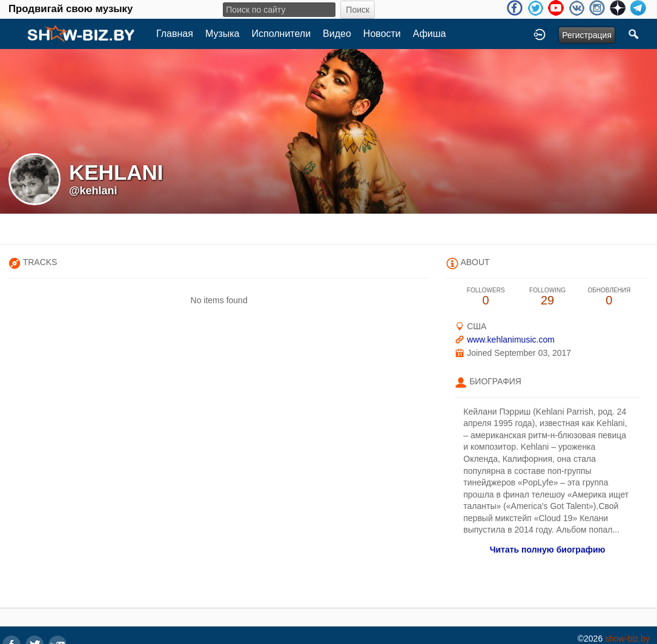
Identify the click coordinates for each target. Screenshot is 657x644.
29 (547, 297)
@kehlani (93, 191)
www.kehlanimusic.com (511, 340)
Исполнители (282, 34)
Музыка (223, 34)
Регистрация (587, 35)
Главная (175, 34)
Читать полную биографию (548, 550)
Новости (382, 34)
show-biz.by (627, 639)
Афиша (430, 34)
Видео (337, 34)
